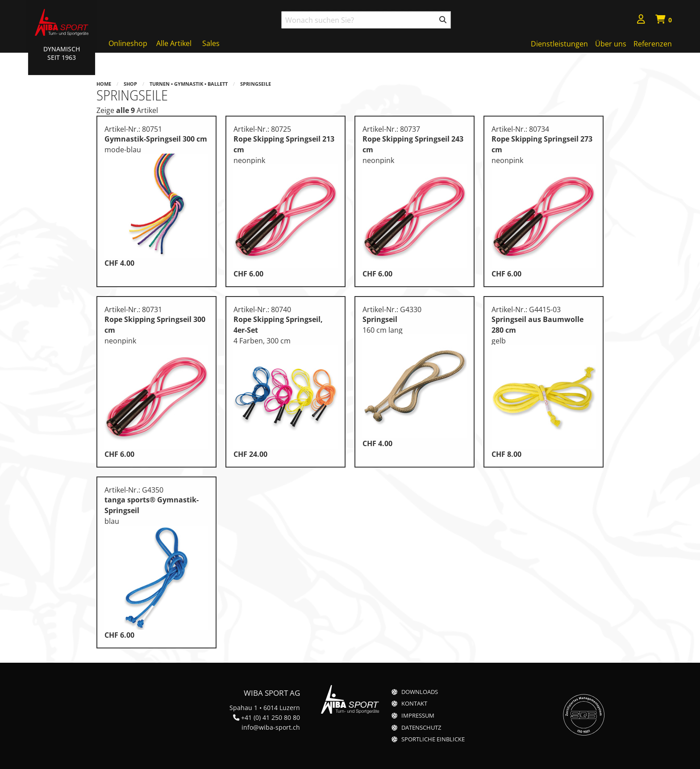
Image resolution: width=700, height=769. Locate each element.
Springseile (256, 84)
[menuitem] (641, 20)
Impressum (418, 716)
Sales (211, 43)
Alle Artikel (174, 43)
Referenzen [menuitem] (653, 44)
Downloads (420, 692)
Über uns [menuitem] (611, 44)
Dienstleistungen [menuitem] (559, 44)
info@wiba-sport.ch (271, 727)
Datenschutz (421, 728)
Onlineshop (128, 43)
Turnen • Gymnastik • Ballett (189, 84)
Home (104, 84)
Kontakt (414, 704)
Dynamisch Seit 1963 (62, 53)
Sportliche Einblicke (433, 739)
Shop (130, 84)
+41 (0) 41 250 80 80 (271, 717)
